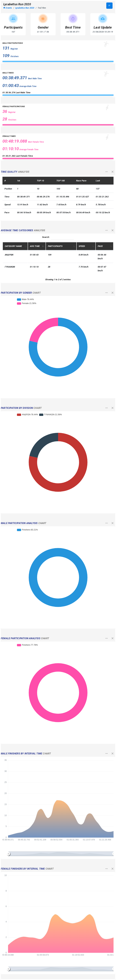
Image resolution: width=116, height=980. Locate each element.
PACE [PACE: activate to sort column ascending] (100, 246)
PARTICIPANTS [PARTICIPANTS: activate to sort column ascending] (55, 246)
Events (8, 8)
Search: (58, 237)
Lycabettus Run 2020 (25, 8)
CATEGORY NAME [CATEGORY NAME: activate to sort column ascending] (13, 246)
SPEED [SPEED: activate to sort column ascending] (82, 246)
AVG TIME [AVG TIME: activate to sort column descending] (35, 246)
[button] (107, 172)
